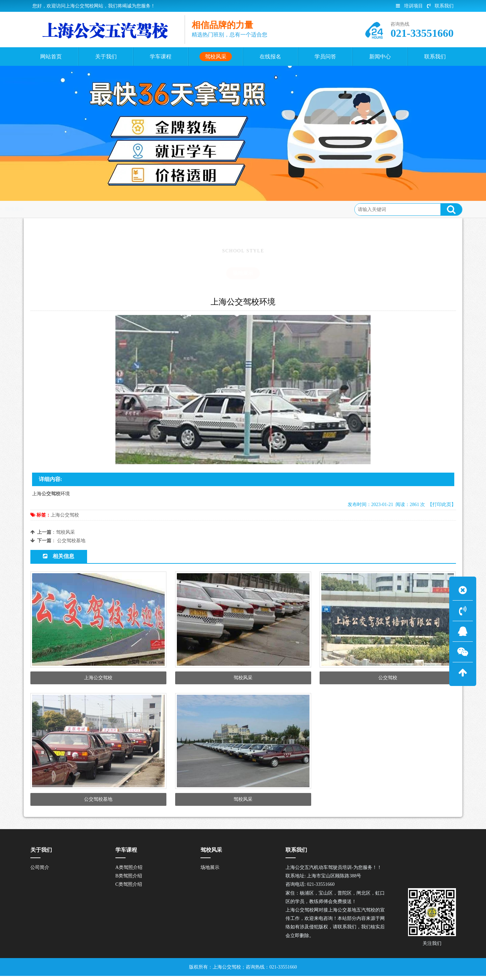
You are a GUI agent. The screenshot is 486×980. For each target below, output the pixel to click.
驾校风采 (80, 209)
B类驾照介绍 (129, 880)
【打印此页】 (442, 505)
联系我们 (440, 6)
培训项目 (409, 6)
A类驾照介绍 (129, 871)
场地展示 (107, 209)
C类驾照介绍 (129, 888)
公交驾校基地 (71, 541)
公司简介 (40, 871)
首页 (57, 209)
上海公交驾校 (65, 515)
